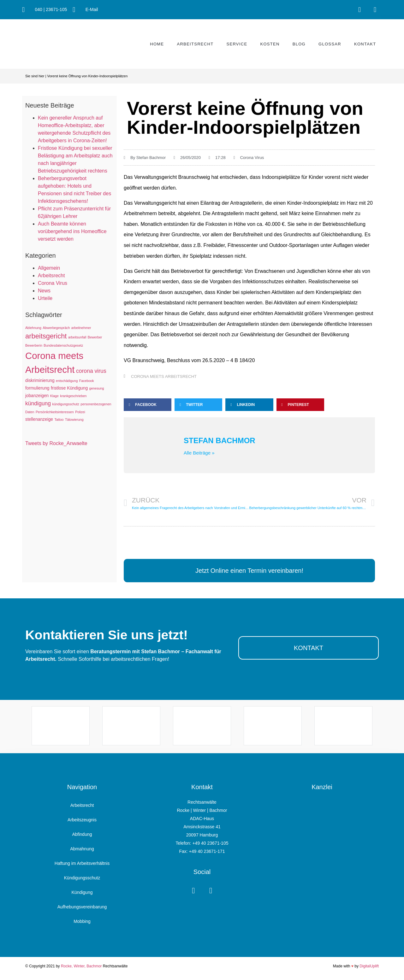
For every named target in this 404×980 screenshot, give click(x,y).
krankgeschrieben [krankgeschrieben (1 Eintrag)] (73, 396)
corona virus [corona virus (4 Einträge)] (91, 371)
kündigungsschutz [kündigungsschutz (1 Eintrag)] (66, 404)
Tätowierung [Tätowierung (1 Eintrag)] (74, 420)
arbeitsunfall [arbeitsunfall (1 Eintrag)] (77, 337)
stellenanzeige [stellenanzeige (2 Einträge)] (39, 419)
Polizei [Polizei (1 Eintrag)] (80, 412)
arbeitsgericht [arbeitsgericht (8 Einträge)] (46, 336)
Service (237, 44)
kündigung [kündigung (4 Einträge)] (38, 403)
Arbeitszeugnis (82, 820)
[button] (148, 405)
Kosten (270, 44)
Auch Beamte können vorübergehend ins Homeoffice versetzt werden (72, 231)
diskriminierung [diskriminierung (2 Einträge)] (40, 381)
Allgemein (49, 268)
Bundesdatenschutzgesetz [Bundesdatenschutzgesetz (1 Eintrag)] (63, 345)
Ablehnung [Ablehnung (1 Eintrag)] (33, 328)
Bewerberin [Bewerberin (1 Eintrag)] (34, 345)
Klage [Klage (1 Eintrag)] (54, 396)
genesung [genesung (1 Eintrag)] (97, 388)
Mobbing (82, 921)
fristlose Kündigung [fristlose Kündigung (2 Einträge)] (69, 388)
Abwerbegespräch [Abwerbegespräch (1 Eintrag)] (56, 328)
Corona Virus (53, 283)
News (44, 291)
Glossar (330, 44)
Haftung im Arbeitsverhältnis (82, 863)
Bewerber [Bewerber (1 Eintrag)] (95, 337)
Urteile (45, 298)
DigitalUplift (369, 966)
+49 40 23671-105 (210, 843)
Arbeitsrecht (195, 44)
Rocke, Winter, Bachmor (81, 966)
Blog (299, 44)
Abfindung (82, 834)
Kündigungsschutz (82, 878)
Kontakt (365, 44)
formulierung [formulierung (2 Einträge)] (37, 388)
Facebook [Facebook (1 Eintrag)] (87, 381)
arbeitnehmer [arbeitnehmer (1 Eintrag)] (81, 328)
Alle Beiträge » (199, 453)
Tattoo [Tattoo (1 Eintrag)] (59, 420)
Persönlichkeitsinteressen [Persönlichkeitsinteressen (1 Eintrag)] (55, 412)
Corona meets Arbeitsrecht (164, 376)
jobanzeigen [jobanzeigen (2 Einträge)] (37, 396)
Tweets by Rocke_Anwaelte (56, 443)
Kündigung (82, 892)
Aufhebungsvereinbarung (82, 907)
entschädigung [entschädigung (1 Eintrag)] (67, 381)
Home (157, 44)
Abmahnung (82, 849)
